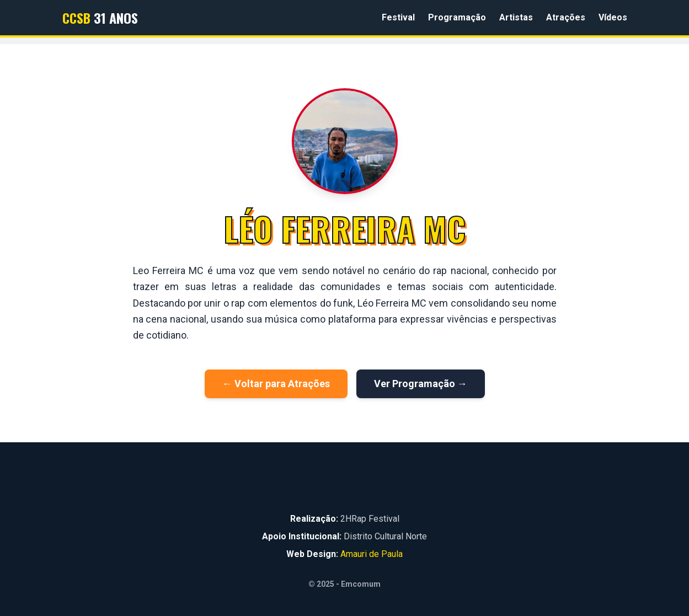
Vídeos (613, 17)
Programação (457, 17)
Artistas (516, 17)
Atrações (566, 17)
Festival (398, 17)
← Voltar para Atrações (276, 384)
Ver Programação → (421, 384)
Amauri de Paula (372, 554)
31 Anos (100, 18)
